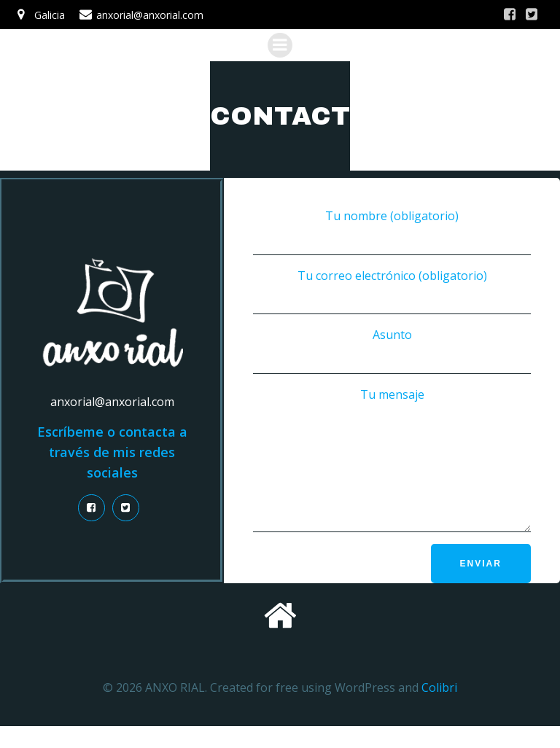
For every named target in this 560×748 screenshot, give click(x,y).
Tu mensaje (392, 470)
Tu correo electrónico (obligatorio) (392, 291)
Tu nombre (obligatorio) (392, 231)
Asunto (392, 350)
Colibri (439, 709)
